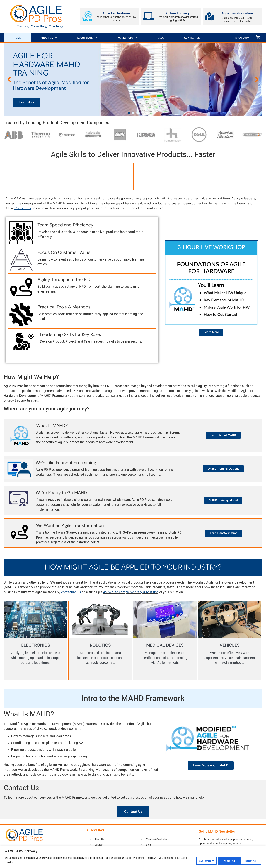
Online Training (178, 13)
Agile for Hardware (116, 13)
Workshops (128, 38)
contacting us (71, 592)
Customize (200, 860)
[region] (133, 857)
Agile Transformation (237, 13)
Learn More (27, 102)
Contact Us (192, 38)
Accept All (250, 860)
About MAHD (87, 38)
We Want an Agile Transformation (70, 525)
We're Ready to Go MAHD (61, 492)
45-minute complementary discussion (131, 592)
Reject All (225, 860)
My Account (243, 38)
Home (17, 38)
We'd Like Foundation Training (66, 462)
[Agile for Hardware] (87, 16)
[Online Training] (148, 16)
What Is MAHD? (52, 425)
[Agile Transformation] (209, 16)
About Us (49, 38)
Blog (161, 38)
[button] (9, 79)
